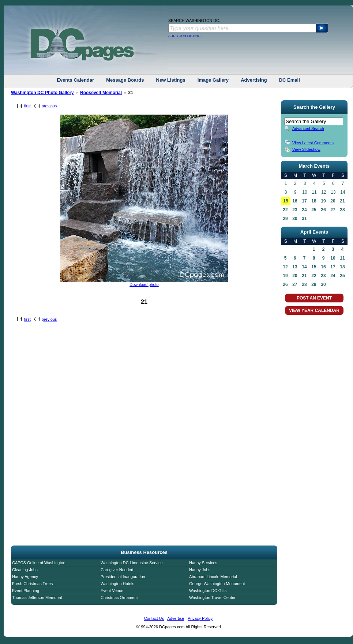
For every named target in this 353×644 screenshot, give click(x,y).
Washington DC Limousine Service (132, 563)
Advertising (254, 80)
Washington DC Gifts (208, 591)
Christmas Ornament (119, 598)
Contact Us (154, 618)
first (27, 106)
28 (342, 210)
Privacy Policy (200, 618)
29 (285, 219)
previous (49, 106)
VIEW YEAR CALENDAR (314, 310)
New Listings (171, 80)
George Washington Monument (217, 584)
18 (314, 201)
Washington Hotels (117, 584)
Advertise (176, 618)
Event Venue (112, 591)
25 (314, 210)
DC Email (290, 80)
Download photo (144, 284)
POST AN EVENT (314, 298)
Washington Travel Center (212, 598)
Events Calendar (75, 80)
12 (285, 267)
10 (333, 258)
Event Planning (26, 591)
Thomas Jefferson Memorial (37, 598)
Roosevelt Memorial (101, 93)
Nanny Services (203, 563)
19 (323, 201)
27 (333, 210)
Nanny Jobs (200, 570)
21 (342, 201)
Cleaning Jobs (25, 570)
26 (323, 210)
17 (304, 201)
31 (304, 219)
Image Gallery (213, 80)
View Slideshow (306, 149)
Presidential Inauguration (123, 577)
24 (304, 210)
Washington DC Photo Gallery (42, 93)
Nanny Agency (25, 577)
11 (342, 258)
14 (304, 267)
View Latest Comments (313, 143)
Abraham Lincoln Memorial (213, 577)
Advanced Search (308, 129)
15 (286, 201)
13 (295, 267)
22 (285, 210)
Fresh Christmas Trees (32, 584)
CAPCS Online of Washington (39, 563)
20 (333, 201)
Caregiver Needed (117, 570)
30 (295, 219)
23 (295, 210)
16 (295, 201)
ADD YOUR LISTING (184, 36)
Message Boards (125, 80)
